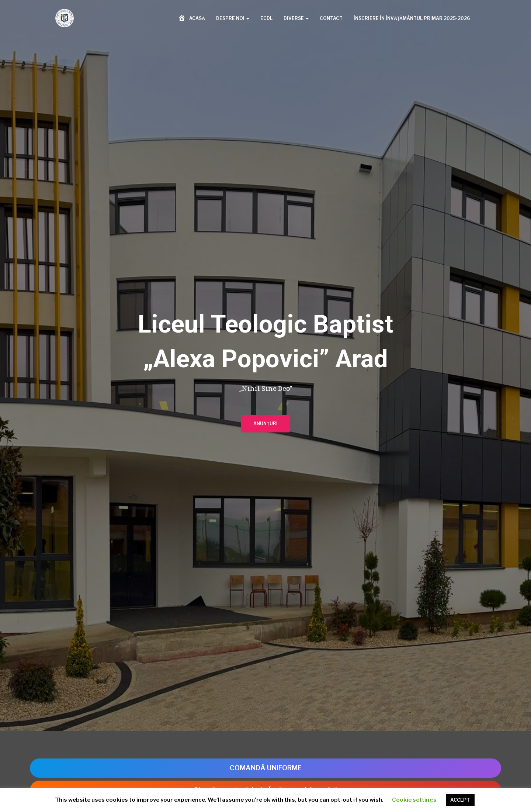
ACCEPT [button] (460, 800)
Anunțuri (265, 426)
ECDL (266, 19)
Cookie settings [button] (414, 800)
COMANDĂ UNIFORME (266, 768)
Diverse (296, 19)
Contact (331, 19)
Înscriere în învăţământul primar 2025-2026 (412, 19)
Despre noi (233, 19)
